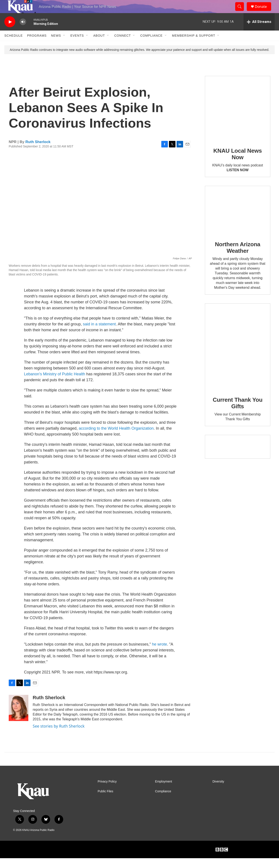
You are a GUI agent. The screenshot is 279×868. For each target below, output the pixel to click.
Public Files (105, 801)
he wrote (159, 654)
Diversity (218, 791)
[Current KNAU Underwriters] (238, 457)
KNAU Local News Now (238, 164)
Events (77, 45)
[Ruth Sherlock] (19, 718)
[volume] (23, 32)
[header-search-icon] (242, 12)
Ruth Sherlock (38, 152)
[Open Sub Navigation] (64, 45)
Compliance (151, 45)
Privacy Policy (107, 791)
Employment (163, 791)
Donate (264, 11)
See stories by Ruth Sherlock (59, 736)
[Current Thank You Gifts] (238, 357)
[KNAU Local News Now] (238, 118)
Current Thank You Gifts (238, 413)
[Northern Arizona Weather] (238, 220)
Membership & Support (194, 45)
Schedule (14, 45)
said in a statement (99, 334)
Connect (122, 45)
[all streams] (259, 32)
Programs (37, 45)
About (99, 45)
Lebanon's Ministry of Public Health (55, 384)
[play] (10, 32)
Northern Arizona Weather (238, 257)
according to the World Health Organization (116, 438)
